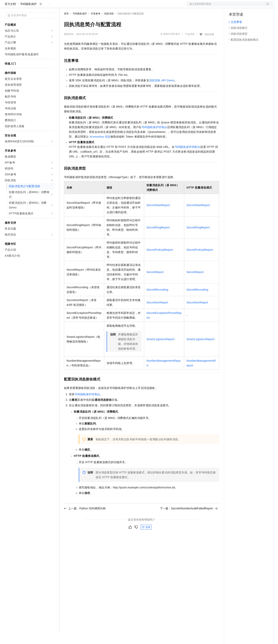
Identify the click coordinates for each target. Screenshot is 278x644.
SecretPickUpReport (160, 262)
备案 (233, 6)
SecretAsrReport (157, 315)
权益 (76, 6)
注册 (252, 6)
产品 (51, 6)
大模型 (40, 6)
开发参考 (96, 26)
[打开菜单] (6, 6)
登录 (267, 6)
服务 (116, 6)
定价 (85, 6)
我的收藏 (209, 47)
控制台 (243, 6)
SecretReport (155, 285)
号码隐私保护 (28, 17)
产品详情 (190, 47)
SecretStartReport (158, 218)
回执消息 (109, 26)
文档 (225, 6)
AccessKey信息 (100, 149)
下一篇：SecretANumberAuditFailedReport (189, 521)
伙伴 (107, 6)
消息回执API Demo (162, 93)
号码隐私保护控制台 (154, 140)
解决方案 (64, 6)
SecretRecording (157, 302)
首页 (66, 26)
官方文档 (10, 17)
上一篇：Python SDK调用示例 (85, 521)
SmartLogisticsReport (161, 352)
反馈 (146, 540)
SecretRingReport (158, 240)
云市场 (96, 6)
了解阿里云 (130, 6)
